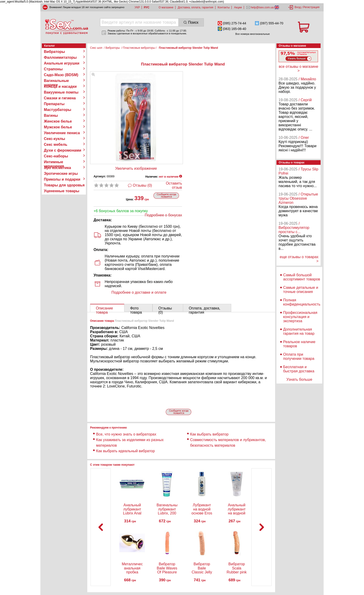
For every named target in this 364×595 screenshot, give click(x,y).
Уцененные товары (62, 191)
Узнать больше (299, 379)
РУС (146, 7)
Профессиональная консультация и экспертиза (300, 317)
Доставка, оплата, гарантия (196, 7)
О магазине (166, 7)
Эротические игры (61, 174)
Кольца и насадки (60, 86)
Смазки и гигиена (60, 98)
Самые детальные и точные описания (301, 290)
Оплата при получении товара (299, 356)
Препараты (54, 104)
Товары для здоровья (64, 185)
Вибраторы (54, 52)
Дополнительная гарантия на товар (299, 331)
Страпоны (53, 69)
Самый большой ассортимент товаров (302, 277)
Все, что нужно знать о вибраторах (126, 434)
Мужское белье (58, 127)
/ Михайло (307, 79)
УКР (137, 7)
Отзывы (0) (142, 185)
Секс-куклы (54, 139)
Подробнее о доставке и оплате (139, 292)
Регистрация (311, 7)
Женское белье (58, 121)
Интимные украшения (54, 162)
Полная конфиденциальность (302, 302)
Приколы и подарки (62, 179)
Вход (298, 7)
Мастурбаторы (58, 110)
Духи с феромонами (63, 150)
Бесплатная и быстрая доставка (299, 369)
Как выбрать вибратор (209, 434)
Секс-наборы (56, 156)
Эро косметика (57, 168)
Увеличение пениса (62, 133)
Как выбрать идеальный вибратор (125, 451)
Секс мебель (56, 145)
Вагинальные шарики (56, 81)
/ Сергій (305, 100)
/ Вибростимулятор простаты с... (294, 228)
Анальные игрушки (62, 63)
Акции (238, 7)
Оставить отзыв (174, 185)
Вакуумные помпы (61, 92)
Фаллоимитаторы (60, 57)
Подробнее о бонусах (163, 215)
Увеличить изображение (136, 168)
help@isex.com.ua (262, 7)
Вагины (51, 115)
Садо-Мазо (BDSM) (61, 75)
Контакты (224, 7)
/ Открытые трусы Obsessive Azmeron (298, 198)
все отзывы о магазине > (299, 69)
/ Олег (304, 138)
